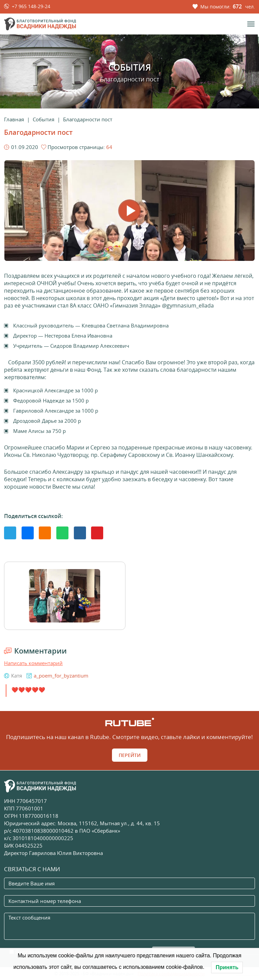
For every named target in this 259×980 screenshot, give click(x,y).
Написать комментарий (33, 663)
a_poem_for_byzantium (61, 676)
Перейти (130, 755)
